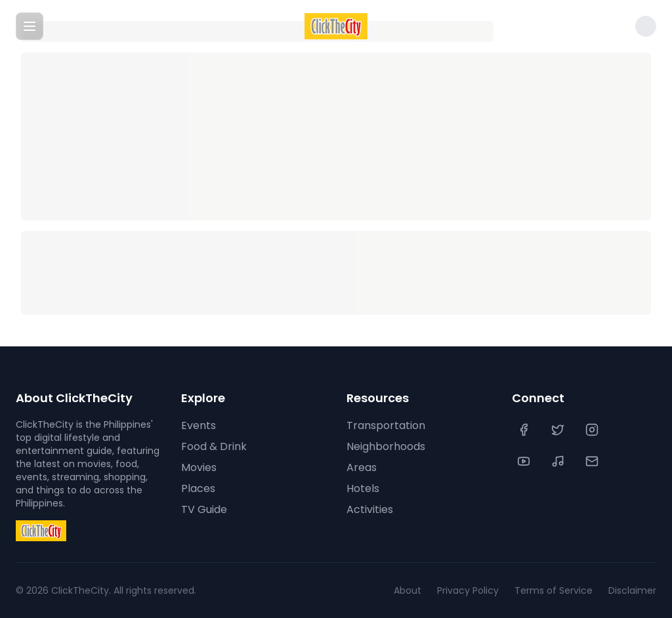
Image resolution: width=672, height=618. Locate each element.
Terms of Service (554, 590)
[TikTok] (559, 461)
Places (198, 488)
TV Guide (204, 509)
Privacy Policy (468, 590)
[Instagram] (593, 430)
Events (199, 425)
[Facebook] (525, 430)
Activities (370, 509)
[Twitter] (559, 430)
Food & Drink (214, 446)
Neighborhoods (386, 446)
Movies (199, 467)
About (408, 590)
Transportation (386, 425)
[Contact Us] (593, 461)
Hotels (363, 488)
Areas (362, 467)
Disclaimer (632, 590)
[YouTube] (525, 461)
